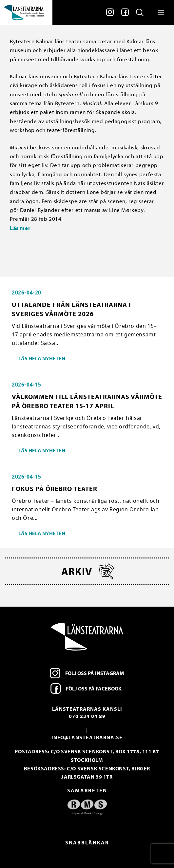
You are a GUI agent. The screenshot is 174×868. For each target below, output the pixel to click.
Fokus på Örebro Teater (55, 489)
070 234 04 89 (87, 716)
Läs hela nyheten (42, 358)
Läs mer (21, 228)
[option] (87, 807)
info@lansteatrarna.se (87, 737)
